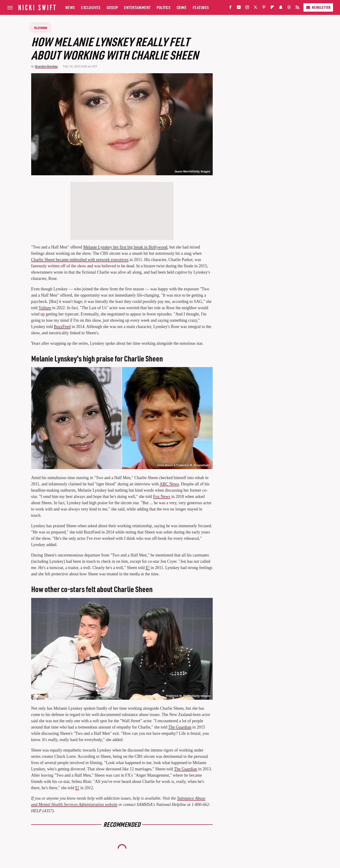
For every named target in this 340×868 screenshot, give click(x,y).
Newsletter (318, 7)
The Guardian (180, 727)
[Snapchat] (281, 8)
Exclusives (91, 7)
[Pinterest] (264, 8)
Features (201, 7)
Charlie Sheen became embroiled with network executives (80, 260)
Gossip (112, 7)
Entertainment (137, 7)
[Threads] (289, 8)
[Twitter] (256, 8)
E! (148, 568)
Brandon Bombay (46, 66)
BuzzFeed (62, 327)
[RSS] (297, 8)
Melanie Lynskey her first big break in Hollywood (125, 247)
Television (40, 28)
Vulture (45, 308)
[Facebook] (230, 8)
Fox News (162, 497)
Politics (163, 7)
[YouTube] (239, 8)
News (70, 7)
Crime (182, 7)
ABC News (169, 484)
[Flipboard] (272, 8)
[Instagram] (247, 8)
